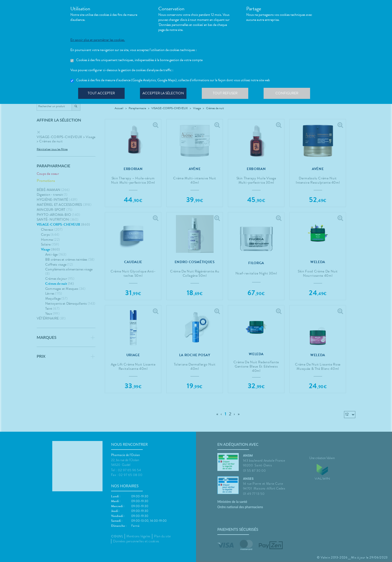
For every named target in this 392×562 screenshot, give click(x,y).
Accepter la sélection (165, 94)
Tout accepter (102, 94)
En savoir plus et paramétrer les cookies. (98, 40)
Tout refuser (228, 94)
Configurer (290, 94)
